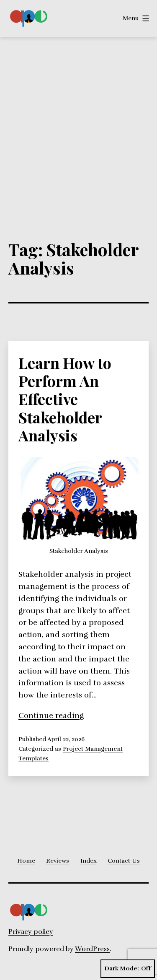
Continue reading (51, 716)
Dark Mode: (128, 969)
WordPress (92, 949)
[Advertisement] (78, 120)
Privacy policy (31, 932)
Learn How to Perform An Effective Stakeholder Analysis (65, 399)
